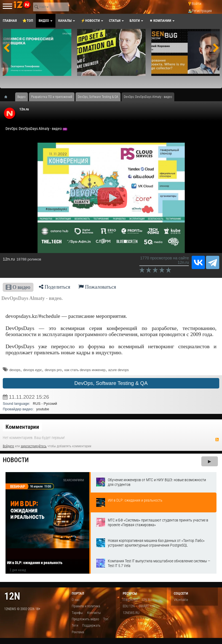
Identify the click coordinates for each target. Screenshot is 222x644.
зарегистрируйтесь (34, 446)
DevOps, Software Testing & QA (111, 383)
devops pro (53, 370)
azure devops (118, 370)
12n (12, 596)
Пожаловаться (97, 287)
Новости (16, 460)
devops (15, 370)
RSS (217, 440)
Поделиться (55, 287)
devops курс (33, 370)
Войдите (8, 446)
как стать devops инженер (85, 370)
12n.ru (24, 109)
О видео (18, 287)
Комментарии (22, 427)
